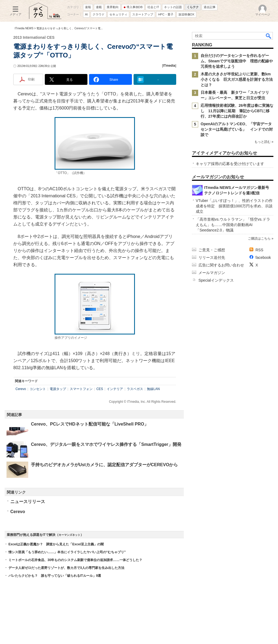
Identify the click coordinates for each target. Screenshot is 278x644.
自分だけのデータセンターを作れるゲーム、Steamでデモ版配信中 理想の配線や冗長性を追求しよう (237, 61)
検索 (269, 36)
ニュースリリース (28, 502)
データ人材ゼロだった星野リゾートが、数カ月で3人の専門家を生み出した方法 (66, 568)
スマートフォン (81, 389)
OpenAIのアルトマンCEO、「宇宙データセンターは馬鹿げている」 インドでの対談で (237, 129)
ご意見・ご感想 (212, 250)
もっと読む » (264, 142)
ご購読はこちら (259, 239)
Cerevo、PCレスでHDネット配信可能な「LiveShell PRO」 (90, 424)
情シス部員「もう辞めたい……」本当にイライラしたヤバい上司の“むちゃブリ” (67, 552)
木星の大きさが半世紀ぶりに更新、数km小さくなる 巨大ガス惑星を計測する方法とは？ (237, 79)
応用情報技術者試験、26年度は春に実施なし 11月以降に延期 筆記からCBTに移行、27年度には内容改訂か (237, 111)
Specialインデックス (216, 280)
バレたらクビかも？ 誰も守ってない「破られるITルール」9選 (55, 576)
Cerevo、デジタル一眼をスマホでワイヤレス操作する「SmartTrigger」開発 (106, 444)
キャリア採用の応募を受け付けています (230, 164)
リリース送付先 (212, 257)
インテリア (115, 389)
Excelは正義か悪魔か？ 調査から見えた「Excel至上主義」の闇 (56, 544)
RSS (259, 250)
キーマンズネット (69, 535)
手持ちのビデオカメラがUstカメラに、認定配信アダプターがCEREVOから (104, 465)
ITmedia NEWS (24, 28)
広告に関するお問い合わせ (221, 265)
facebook (263, 257)
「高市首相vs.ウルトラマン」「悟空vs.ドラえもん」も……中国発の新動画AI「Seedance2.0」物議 (233, 225)
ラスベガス (135, 389)
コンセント (38, 389)
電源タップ (58, 389)
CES (100, 389)
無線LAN (153, 389)
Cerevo (21, 389)
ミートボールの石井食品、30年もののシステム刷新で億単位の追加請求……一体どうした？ (75, 560)
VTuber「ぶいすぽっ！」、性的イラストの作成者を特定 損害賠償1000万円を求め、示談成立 (234, 206)
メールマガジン (212, 273)
